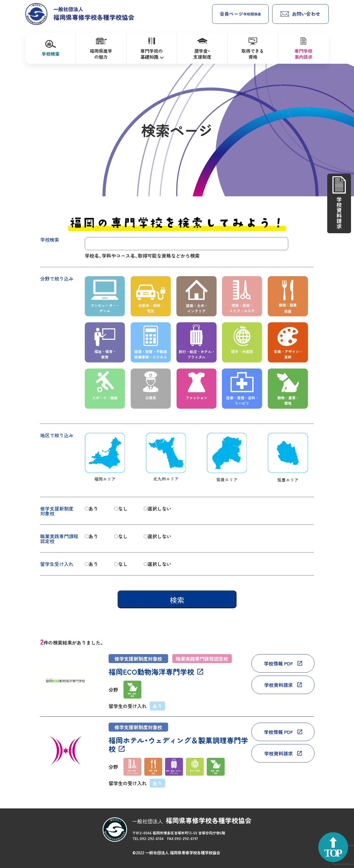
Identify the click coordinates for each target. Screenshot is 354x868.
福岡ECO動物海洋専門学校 (151, 672)
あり (93, 508)
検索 (177, 600)
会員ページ (240, 14)
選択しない (159, 508)
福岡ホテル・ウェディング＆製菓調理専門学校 (178, 745)
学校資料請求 (278, 685)
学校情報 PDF (278, 663)
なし (123, 508)
